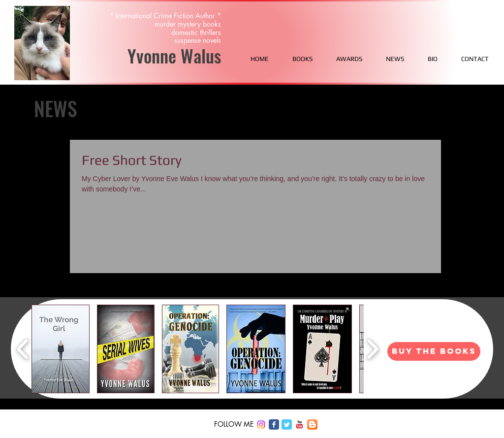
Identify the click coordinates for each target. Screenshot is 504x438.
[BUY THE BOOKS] (434, 351)
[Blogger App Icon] (312, 424)
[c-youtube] (299, 424)
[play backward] (23, 349)
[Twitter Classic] (287, 424)
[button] (61, 349)
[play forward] (372, 349)
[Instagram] (261, 424)
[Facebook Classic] (274, 424)
